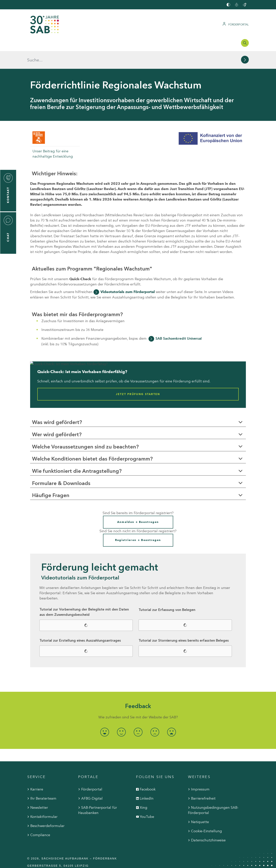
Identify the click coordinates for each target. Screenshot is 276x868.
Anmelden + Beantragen (138, 504)
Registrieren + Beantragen (138, 522)
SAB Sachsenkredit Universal (179, 321)
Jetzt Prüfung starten (138, 376)
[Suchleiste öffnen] (245, 43)
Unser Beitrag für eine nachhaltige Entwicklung (53, 136)
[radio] (105, 714)
